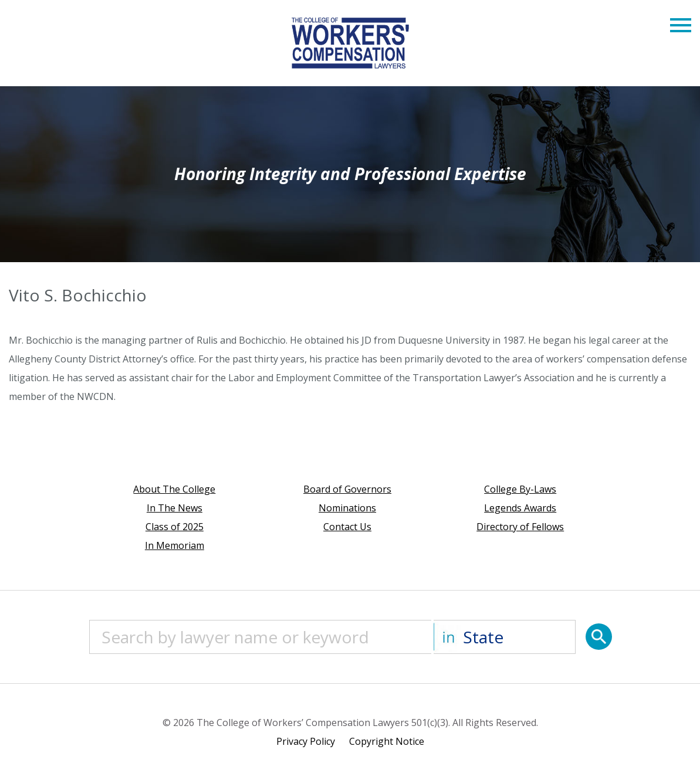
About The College (174, 489)
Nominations (347, 508)
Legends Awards (520, 508)
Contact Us (347, 527)
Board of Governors (347, 489)
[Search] (599, 637)
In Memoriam (175, 545)
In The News (175, 508)
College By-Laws (520, 489)
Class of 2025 (175, 527)
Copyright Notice (387, 741)
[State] (505, 637)
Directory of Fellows (520, 527)
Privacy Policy (306, 741)
